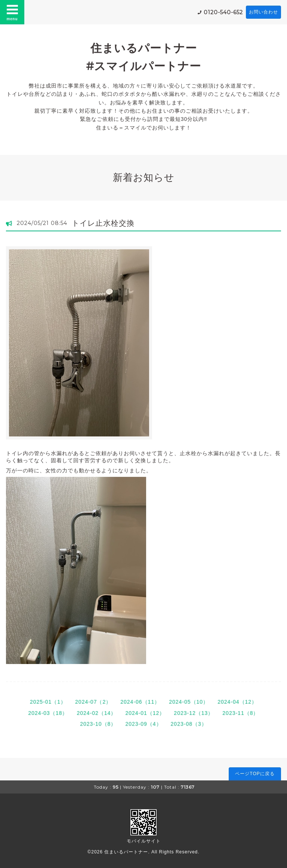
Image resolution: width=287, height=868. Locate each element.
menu (12, 12)
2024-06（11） (140, 702)
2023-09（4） (143, 724)
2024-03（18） (48, 713)
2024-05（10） (189, 702)
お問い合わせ (263, 12)
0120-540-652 (223, 12)
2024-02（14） (96, 713)
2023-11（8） (240, 713)
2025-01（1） (48, 702)
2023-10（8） (98, 724)
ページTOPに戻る (255, 774)
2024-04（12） (237, 702)
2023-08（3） (189, 724)
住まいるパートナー (126, 852)
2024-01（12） (145, 713)
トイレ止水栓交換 (103, 223)
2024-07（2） (93, 702)
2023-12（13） (194, 713)
